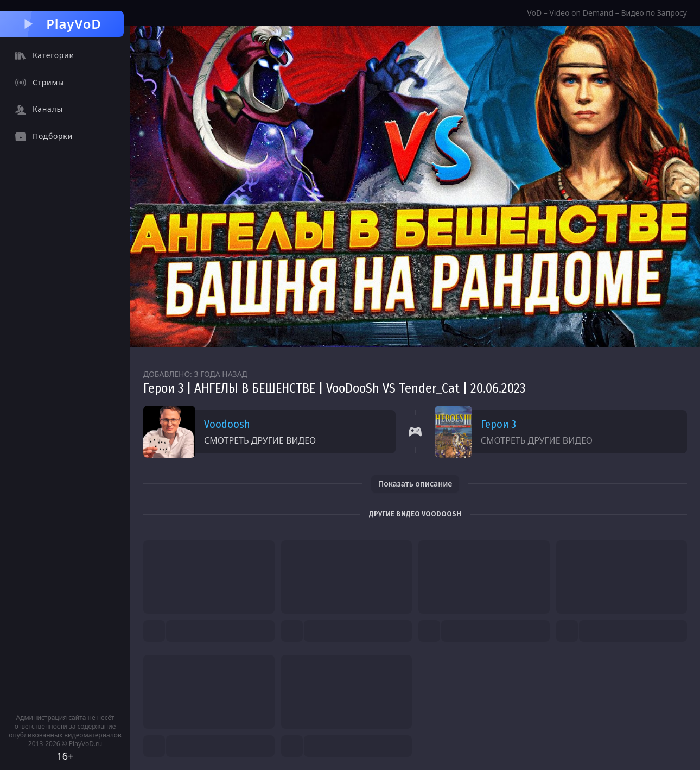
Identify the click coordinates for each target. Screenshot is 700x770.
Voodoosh (227, 424)
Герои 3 (498, 424)
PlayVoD (62, 24)
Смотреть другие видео (260, 440)
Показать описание (415, 484)
